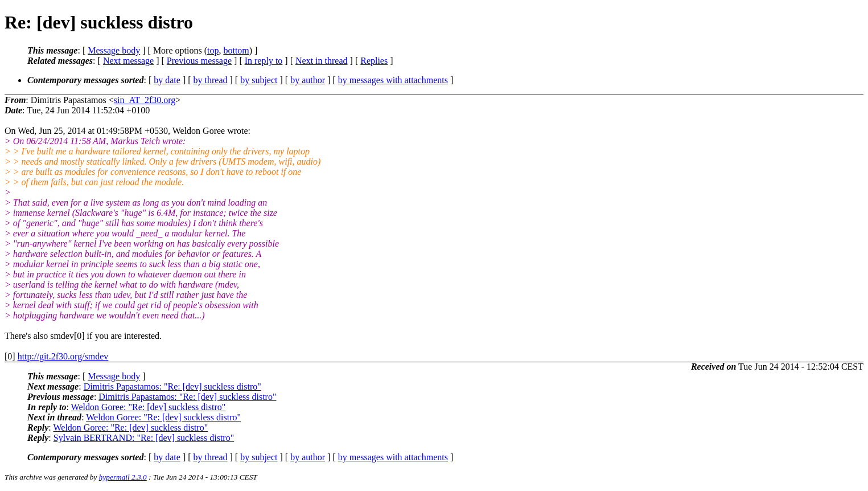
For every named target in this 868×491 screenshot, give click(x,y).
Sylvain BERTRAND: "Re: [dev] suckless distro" (144, 438)
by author (308, 80)
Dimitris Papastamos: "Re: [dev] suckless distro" (172, 386)
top (213, 50)
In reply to (264, 61)
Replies (374, 61)
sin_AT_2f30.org (145, 100)
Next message (128, 61)
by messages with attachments (393, 80)
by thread (211, 80)
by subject (259, 80)
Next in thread (322, 61)
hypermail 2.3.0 (123, 477)
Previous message (199, 61)
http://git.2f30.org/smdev (63, 356)
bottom (236, 50)
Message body (114, 50)
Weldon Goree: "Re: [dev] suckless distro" (149, 407)
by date (167, 80)
